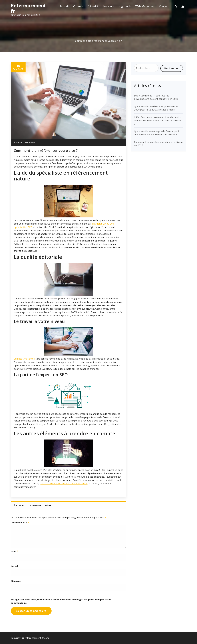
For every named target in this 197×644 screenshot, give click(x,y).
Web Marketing (145, 6)
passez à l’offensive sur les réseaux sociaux (64, 483)
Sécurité (93, 6)
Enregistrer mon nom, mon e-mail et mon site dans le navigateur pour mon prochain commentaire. (61, 601)
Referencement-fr (29, 8)
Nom (15, 551)
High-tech (125, 6)
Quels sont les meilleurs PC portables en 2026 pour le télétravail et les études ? (156, 108)
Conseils (78, 6)
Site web (16, 581)
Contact (164, 6)
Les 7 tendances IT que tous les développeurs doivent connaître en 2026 (156, 97)
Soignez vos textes (24, 359)
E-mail (15, 566)
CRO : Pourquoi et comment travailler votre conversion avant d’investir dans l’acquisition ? (158, 120)
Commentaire (20, 522)
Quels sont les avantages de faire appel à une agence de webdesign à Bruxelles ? (157, 133)
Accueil (64, 6)
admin (18, 142)
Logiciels (108, 6)
